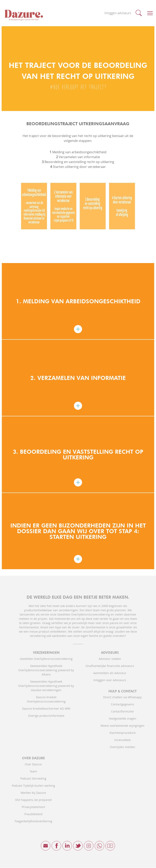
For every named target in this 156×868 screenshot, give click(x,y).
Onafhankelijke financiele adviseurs (110, 666)
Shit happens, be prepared (33, 800)
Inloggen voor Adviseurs (110, 680)
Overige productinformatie (46, 716)
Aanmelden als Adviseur (110, 673)
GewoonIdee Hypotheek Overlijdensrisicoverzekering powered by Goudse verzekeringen (46, 686)
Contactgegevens (122, 704)
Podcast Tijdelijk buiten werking (33, 786)
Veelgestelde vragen (123, 719)
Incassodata (122, 740)
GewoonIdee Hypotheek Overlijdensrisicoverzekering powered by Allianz (46, 670)
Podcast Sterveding (33, 779)
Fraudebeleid (33, 814)
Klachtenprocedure (123, 733)
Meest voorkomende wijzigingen (122, 726)
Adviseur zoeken (110, 659)
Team (33, 772)
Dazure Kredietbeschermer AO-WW (46, 709)
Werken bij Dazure (33, 793)
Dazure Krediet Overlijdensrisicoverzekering (46, 699)
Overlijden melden (123, 747)
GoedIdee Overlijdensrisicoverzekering (46, 659)
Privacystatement (33, 807)
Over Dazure (33, 764)
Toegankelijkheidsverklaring (33, 821)
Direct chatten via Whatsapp (122, 697)
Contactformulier (122, 712)
